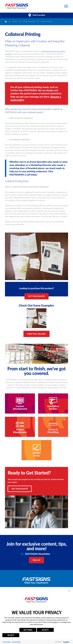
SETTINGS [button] (28, 630)
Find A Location (37, 15)
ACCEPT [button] (45, 630)
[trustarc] (66, 642)
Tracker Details (16, 642)
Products (15, 21)
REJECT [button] (11, 635)
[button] (69, 591)
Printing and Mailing (29, 21)
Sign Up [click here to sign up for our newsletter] (36, 560)
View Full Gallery (36, 334)
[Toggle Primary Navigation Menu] (66, 6)
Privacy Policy (7, 642)
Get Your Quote (36, 296)
